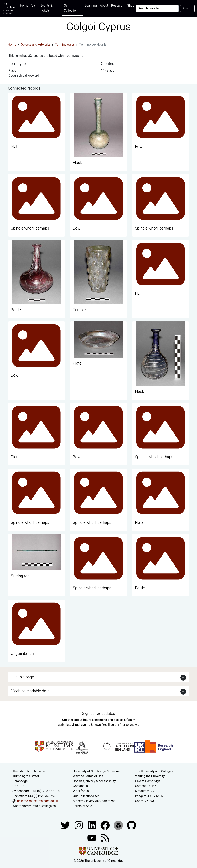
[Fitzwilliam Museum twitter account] (66, 825)
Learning (91, 6)
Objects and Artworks (36, 44)
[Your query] (157, 9)
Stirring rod (20, 576)
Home (25, 5)
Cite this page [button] (22, 677)
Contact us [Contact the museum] (80, 786)
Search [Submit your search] (187, 8)
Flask (77, 163)
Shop (131, 6)
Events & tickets (46, 8)
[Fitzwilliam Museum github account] (131, 825)
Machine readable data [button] (30, 691)
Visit (34, 6)
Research (118, 6)
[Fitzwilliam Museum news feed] (105, 838)
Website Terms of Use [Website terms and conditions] (88, 776)
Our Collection (71, 8)
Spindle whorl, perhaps (30, 228)
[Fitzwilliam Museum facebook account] (92, 825)
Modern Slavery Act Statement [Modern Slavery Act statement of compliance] (94, 801)
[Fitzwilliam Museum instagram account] (79, 825)
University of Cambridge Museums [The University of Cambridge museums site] (97, 771)
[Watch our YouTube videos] (92, 838)
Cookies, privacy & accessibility (94, 781)
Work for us (81, 791)
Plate (15, 147)
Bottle (16, 310)
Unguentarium (23, 653)
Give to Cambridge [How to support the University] (148, 781)
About (104, 6)
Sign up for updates (98, 714)
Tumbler (80, 310)
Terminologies (65, 44)
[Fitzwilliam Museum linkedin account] (105, 825)
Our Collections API (86, 796)
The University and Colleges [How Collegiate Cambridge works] (154, 771)
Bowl (139, 147)
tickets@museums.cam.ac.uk (37, 801)
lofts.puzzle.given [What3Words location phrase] (44, 806)
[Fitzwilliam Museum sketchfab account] (119, 825)
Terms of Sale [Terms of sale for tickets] (82, 806)
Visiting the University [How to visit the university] (150, 776)
